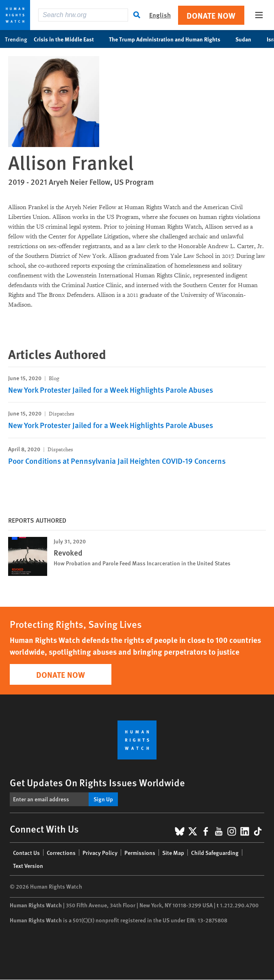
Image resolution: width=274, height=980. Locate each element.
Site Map (173, 852)
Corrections (61, 852)
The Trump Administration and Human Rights (169, 39)
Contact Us (26, 852)
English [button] (160, 15)
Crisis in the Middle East (68, 39)
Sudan (248, 39)
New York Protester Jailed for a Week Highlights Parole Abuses (111, 390)
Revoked (68, 553)
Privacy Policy (100, 852)
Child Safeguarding (215, 852)
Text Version (28, 865)
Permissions (140, 852)
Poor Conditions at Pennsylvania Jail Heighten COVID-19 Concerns (117, 461)
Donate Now (211, 15)
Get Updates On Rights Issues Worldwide (97, 782)
